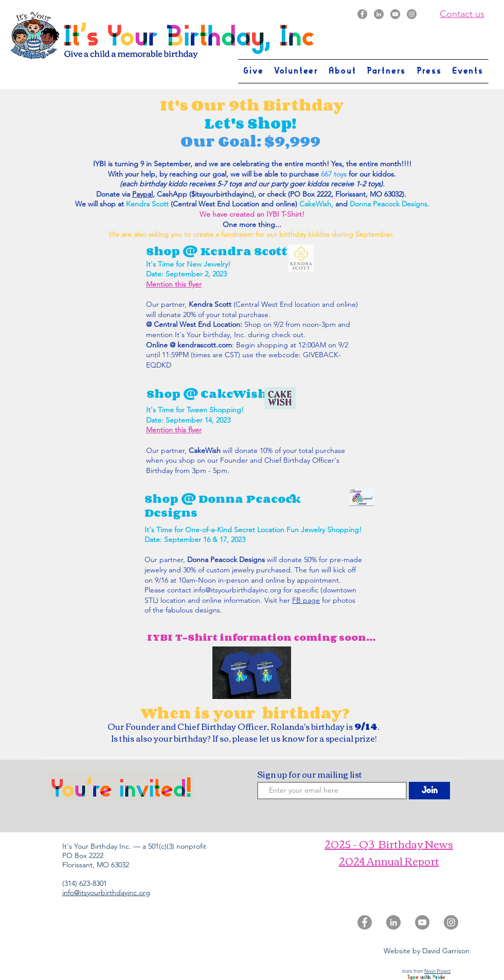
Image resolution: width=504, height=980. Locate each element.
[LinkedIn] (379, 14)
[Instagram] (412, 14)
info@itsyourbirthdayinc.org (237, 590)
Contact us (462, 14)
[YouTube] (395, 14)
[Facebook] (362, 14)
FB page (306, 600)
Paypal (142, 194)
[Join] (429, 791)
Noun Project (437, 971)
